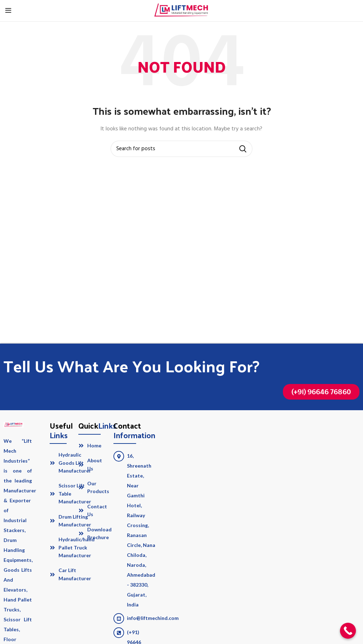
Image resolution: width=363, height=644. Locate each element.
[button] (321, 392)
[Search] (181, 149)
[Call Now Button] (348, 631)
